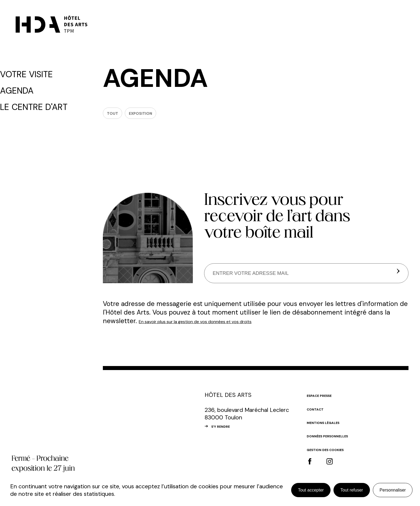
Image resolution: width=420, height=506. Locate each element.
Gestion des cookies (334, 455)
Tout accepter (311, 490)
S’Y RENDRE (226, 432)
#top (401, 404)
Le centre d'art (35, 101)
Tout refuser (352, 490)
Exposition (158, 116)
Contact (319, 415)
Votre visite (30, 73)
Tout (117, 116)
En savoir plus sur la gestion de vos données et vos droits (226, 327)
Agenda (23, 87)
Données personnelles (336, 442)
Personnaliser (393, 490)
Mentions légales (330, 428)
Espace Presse (325, 401)
